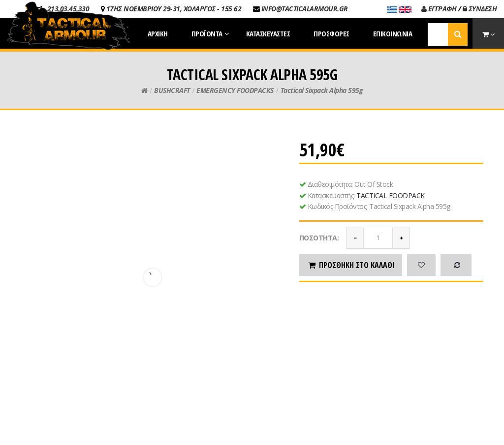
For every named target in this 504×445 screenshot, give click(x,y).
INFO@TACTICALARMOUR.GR (305, 9)
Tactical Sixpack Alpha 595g (322, 90)
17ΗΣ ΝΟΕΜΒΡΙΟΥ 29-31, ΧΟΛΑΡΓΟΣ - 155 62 (174, 9)
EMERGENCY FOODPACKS (235, 90)
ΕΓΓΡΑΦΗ (439, 9)
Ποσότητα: (319, 238)
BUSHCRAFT (172, 90)
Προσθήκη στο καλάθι (351, 265)
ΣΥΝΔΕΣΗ (480, 9)
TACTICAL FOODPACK (391, 195)
